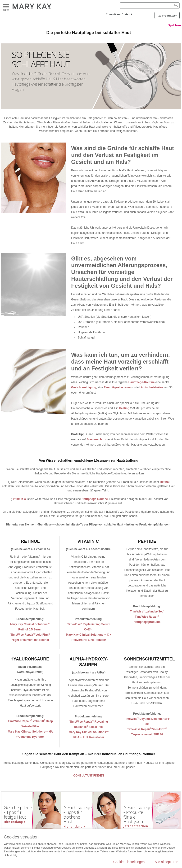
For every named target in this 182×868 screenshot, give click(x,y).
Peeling (125, 408)
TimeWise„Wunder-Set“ (147, 612)
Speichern (175, 25)
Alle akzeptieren (166, 862)
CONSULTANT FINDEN (89, 776)
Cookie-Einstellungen (129, 862)
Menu (6, 7)
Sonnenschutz (97, 439)
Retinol (165, 482)
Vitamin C (19, 499)
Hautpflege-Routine (142, 382)
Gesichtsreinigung (84, 387)
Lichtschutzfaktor (152, 387)
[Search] (150, 6)
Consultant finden (118, 14)
